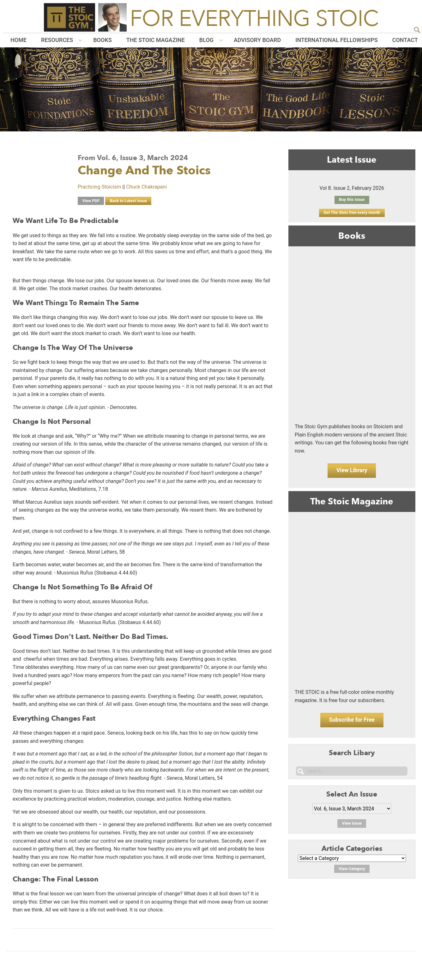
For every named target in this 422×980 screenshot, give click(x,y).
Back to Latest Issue (130, 201)
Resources (57, 40)
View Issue (352, 827)
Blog (206, 40)
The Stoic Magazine (156, 40)
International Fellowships (336, 40)
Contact (405, 40)
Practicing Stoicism (99, 187)
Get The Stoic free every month (352, 213)
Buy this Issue (352, 200)
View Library (352, 471)
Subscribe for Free (352, 722)
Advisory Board (257, 40)
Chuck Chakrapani (146, 187)
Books (102, 40)
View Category (352, 872)
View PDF (91, 201)
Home (18, 40)
